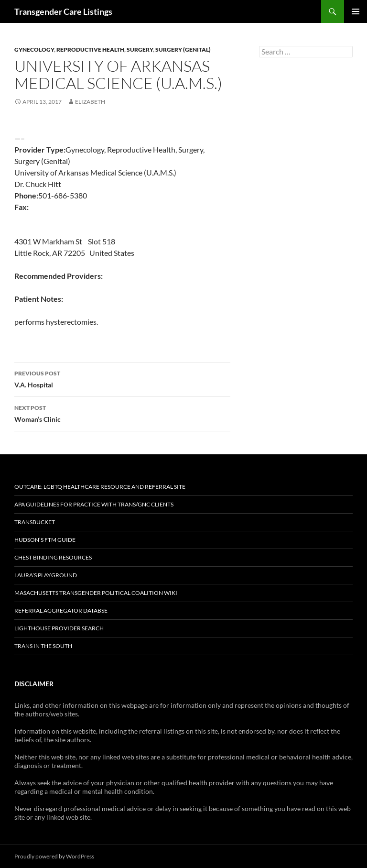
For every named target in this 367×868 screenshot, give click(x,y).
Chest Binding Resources (53, 557)
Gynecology (34, 49)
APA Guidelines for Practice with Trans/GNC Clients (94, 504)
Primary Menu (356, 11)
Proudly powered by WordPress (54, 856)
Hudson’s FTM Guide (45, 540)
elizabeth (90, 102)
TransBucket (35, 522)
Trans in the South (43, 646)
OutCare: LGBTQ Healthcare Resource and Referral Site (100, 487)
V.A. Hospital (122, 378)
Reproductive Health (90, 49)
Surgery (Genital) (183, 49)
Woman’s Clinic (122, 413)
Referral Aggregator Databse (61, 610)
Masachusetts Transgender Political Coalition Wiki (96, 593)
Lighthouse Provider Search (59, 628)
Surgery (140, 49)
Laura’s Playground (46, 575)
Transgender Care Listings (63, 11)
